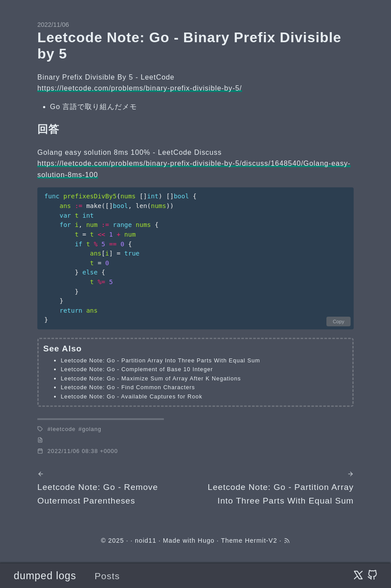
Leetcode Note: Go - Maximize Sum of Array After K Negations (151, 378)
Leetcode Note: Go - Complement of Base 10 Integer (137, 369)
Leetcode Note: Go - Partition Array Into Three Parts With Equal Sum (160, 360)
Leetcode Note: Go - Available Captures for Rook (131, 396)
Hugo (206, 541)
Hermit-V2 (261, 541)
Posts (107, 576)
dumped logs (45, 576)
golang (92, 429)
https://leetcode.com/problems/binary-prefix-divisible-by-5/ (140, 88)
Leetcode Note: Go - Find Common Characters (128, 387)
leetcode (63, 429)
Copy (338, 321)
